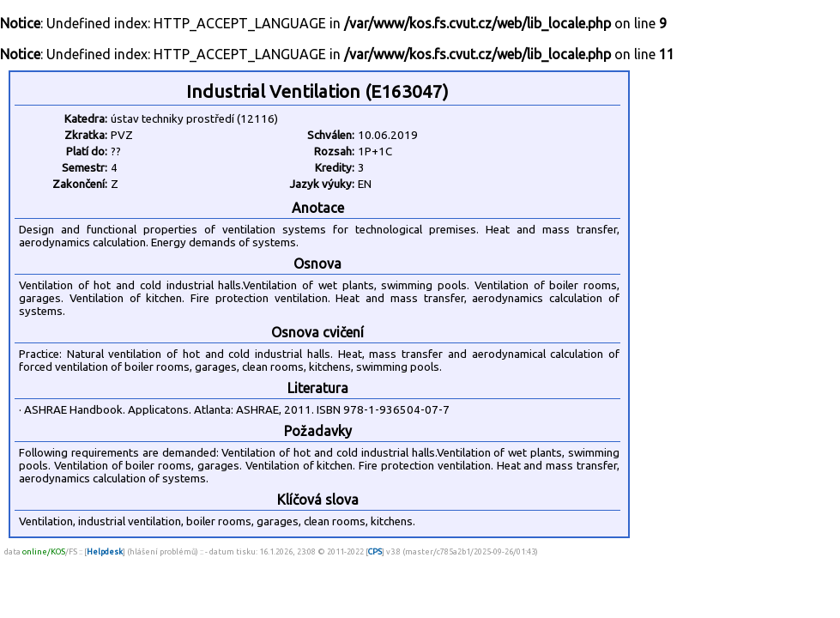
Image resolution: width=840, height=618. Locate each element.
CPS (375, 551)
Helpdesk (105, 551)
